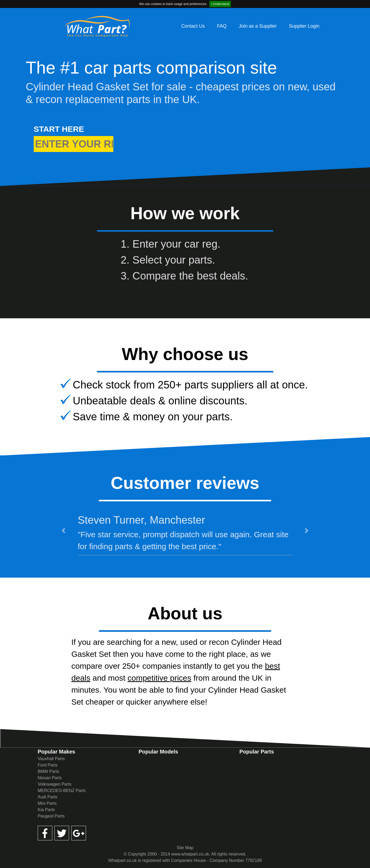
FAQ (222, 26)
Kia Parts (46, 810)
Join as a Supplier (258, 26)
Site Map (185, 848)
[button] (63, 530)
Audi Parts (48, 797)
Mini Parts (47, 803)
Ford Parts (48, 765)
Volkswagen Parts (55, 784)
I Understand (220, 4)
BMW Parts (48, 771)
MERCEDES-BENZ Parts (62, 791)
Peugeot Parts (51, 816)
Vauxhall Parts (51, 759)
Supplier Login (304, 26)
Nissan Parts (50, 778)
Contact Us (193, 26)
